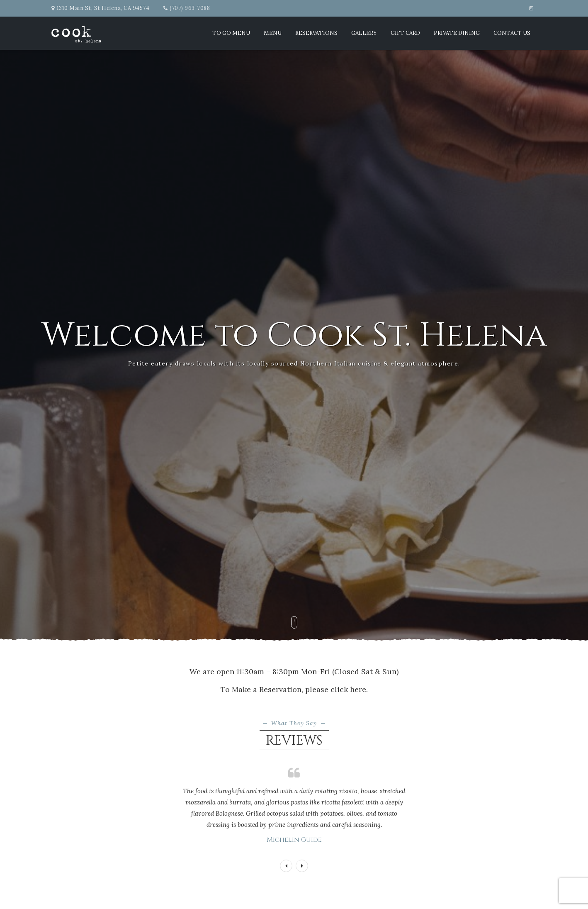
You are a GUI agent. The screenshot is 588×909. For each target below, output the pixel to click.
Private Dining (457, 33)
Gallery (364, 33)
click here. (349, 689)
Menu (273, 33)
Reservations (316, 33)
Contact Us (512, 33)
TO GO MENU (231, 33)
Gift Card (405, 33)
